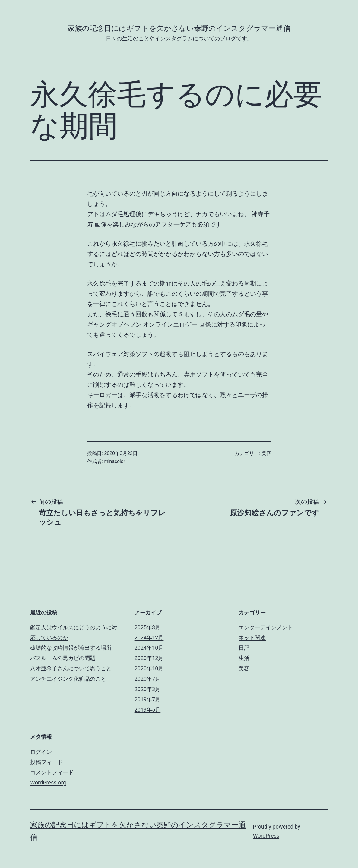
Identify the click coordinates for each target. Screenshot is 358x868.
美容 (266, 453)
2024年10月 (149, 648)
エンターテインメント (266, 627)
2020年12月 (149, 658)
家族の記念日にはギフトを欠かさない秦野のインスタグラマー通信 (179, 28)
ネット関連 (252, 638)
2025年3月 (148, 627)
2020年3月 (148, 689)
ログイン (41, 752)
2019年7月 (148, 699)
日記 (244, 648)
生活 (244, 658)
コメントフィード (52, 772)
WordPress (266, 836)
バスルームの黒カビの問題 (63, 658)
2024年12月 (149, 638)
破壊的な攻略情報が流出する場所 (71, 648)
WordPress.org (48, 783)
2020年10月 (149, 668)
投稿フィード (46, 762)
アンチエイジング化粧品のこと (68, 679)
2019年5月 (148, 710)
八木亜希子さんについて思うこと (71, 668)
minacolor (114, 461)
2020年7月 (148, 679)
